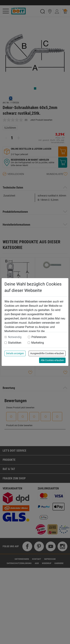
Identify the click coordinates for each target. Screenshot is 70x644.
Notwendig (15, 337)
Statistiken (15, 343)
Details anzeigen (15, 353)
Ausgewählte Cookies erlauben (47, 353)
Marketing (38, 343)
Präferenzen (39, 337)
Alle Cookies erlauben (52, 360)
